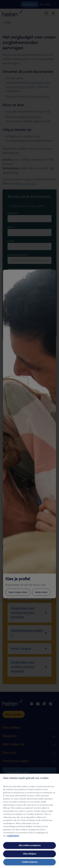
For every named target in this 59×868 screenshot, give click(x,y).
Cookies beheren (30, 862)
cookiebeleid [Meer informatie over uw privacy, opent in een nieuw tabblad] (13, 836)
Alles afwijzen (30, 854)
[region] (29, 821)
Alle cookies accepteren (30, 845)
